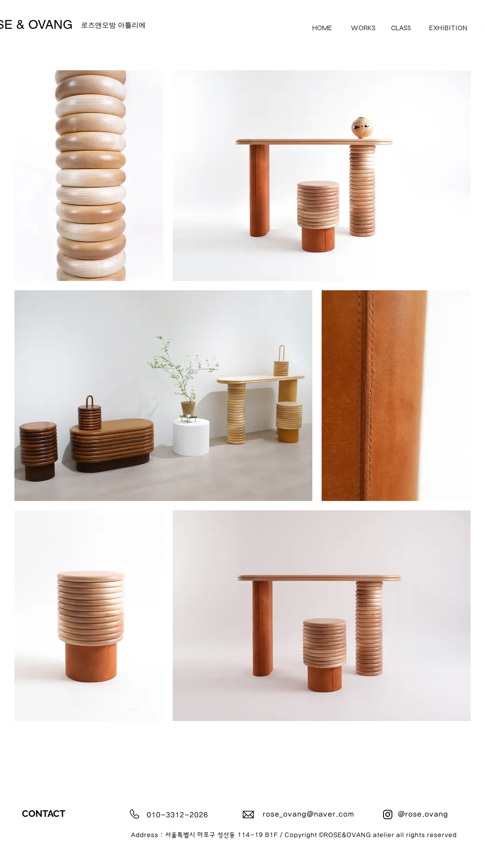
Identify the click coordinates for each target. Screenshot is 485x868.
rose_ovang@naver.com (308, 814)
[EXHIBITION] (448, 28)
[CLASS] (401, 28)
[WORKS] (363, 28)
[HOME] (322, 28)
